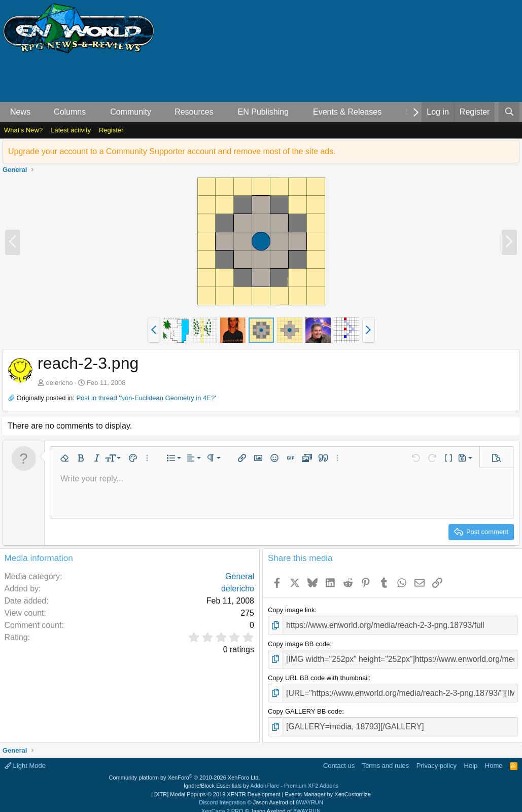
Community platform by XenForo (185, 769)
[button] (39, 112)
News (20, 112)
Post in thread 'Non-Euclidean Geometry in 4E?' (146, 398)
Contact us (339, 757)
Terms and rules (386, 757)
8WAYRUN (309, 794)
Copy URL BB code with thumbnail (318, 673)
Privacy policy (437, 757)
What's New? (23, 130)
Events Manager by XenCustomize (327, 786)
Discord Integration (222, 794)
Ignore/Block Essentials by (261, 778)
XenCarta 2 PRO (222, 803)
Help (471, 757)
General (240, 576)
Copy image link (291, 610)
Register (111, 130)
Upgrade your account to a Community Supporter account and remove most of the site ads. (172, 151)
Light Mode (25, 757)
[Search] (509, 112)
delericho (60, 383)
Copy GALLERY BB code (305, 705)
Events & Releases (347, 112)
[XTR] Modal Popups (217, 786)
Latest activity (71, 130)
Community (131, 112)
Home (494, 757)
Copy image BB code (299, 642)
